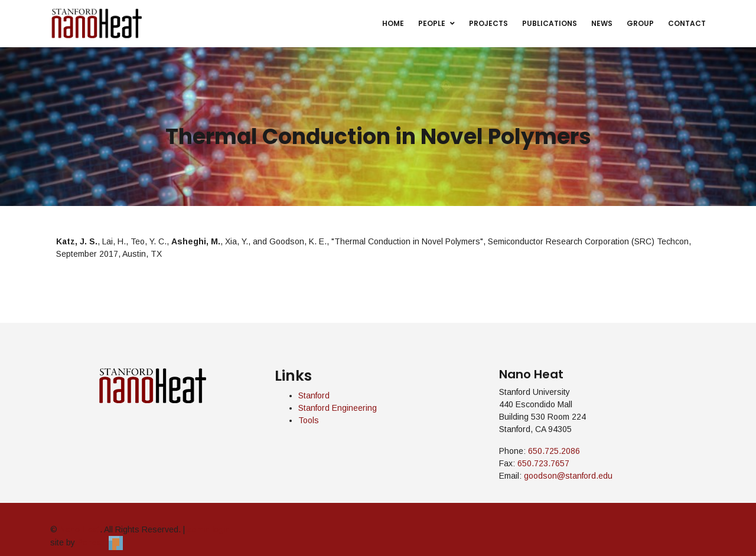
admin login (208, 529)
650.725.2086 (554, 451)
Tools (309, 420)
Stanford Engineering (338, 408)
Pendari (100, 542)
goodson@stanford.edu (568, 476)
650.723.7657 (543, 463)
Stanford (314, 395)
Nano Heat (80, 529)
